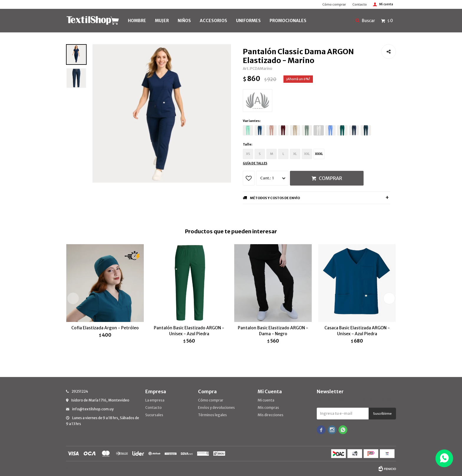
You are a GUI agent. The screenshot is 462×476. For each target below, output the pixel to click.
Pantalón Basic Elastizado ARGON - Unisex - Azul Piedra (189, 331)
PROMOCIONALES (288, 21)
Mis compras (268, 408)
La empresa (155, 400)
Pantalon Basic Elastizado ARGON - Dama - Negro (273, 331)
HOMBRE (137, 21)
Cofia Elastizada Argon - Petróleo (105, 328)
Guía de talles (255, 163)
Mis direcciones (270, 415)
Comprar (330, 178)
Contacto (360, 4)
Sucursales (154, 415)
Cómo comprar (334, 4)
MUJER (162, 21)
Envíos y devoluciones (216, 408)
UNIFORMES (248, 21)
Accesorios (213, 21)
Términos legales (212, 415)
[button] (389, 298)
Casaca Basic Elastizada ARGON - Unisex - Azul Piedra (357, 331)
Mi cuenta (266, 400)
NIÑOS (184, 21)
